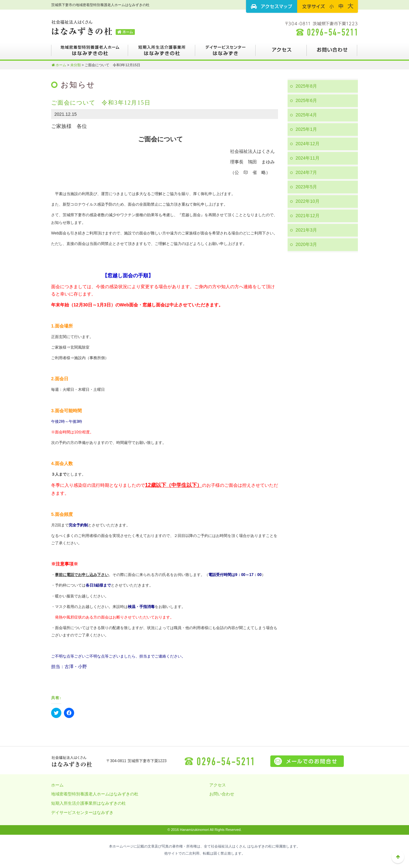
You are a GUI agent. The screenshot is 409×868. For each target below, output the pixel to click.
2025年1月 (306, 129)
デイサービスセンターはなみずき (225, 53)
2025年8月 (306, 86)
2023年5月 (306, 187)
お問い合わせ (332, 53)
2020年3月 (306, 244)
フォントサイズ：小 (332, 6)
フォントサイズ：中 (341, 6)
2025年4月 (306, 115)
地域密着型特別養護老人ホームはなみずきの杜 (90, 53)
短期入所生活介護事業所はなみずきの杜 (162, 53)
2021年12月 (308, 216)
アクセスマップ (272, 6)
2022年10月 (308, 201)
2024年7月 (306, 172)
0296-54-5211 (220, 761)
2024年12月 (308, 144)
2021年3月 (306, 230)
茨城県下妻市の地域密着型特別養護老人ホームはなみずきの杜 (93, 27)
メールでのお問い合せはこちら (307, 761)
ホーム (59, 65)
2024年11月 (308, 158)
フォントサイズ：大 (351, 6)
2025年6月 (306, 100)
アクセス (281, 53)
